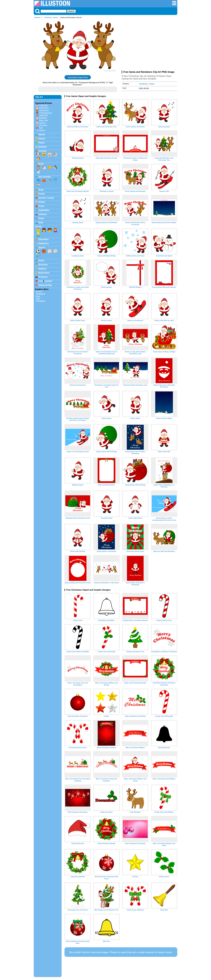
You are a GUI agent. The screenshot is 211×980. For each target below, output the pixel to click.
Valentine (43, 115)
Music (41, 260)
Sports (42, 248)
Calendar (43, 105)
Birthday (43, 118)
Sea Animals (45, 177)
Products (43, 277)
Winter (42, 130)
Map (38, 296)
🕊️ (38, 172)
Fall (41, 128)
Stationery (44, 243)
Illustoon (38, 17)
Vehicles (43, 214)
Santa (55, 17)
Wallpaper (41, 294)
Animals (42, 151)
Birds (41, 164)
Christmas (48, 17)
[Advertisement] (149, 45)
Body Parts (44, 273)
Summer (43, 125)
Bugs (41, 190)
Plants (42, 143)
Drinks (42, 202)
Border (39, 292)
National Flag (45, 285)
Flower (42, 139)
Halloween (44, 110)
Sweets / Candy (46, 198)
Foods (42, 194)
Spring (42, 123)
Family (39, 227)
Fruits (41, 206)
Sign (38, 299)
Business (43, 265)
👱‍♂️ (38, 234)
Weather (43, 147)
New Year (44, 120)
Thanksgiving (45, 113)
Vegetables (44, 210)
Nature (42, 134)
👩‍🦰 (55, 230)
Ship (41, 222)
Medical (42, 269)
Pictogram (41, 301)
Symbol (48, 281)
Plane (41, 218)
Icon (41, 281)
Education (44, 239)
